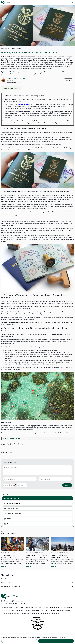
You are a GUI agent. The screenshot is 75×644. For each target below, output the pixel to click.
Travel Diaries (10, 524)
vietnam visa (13, 438)
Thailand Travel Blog (12, 503)
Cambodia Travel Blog (12, 514)
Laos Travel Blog (11, 509)
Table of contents (10, 88)
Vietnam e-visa (23, 104)
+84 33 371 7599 (20, 604)
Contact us (19, 641)
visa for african (22, 438)
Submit (67, 485)
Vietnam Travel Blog (12, 498)
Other (20, 444)
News (7, 519)
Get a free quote (56, 641)
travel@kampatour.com (16, 601)
